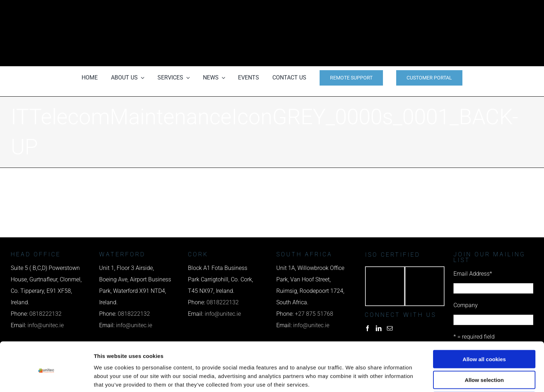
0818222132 (223, 302)
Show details (376, 378)
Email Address (473, 274)
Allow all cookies (484, 329)
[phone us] (409, 10)
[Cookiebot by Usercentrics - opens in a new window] (46, 378)
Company (466, 305)
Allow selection (484, 350)
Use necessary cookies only (484, 371)
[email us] (409, 33)
